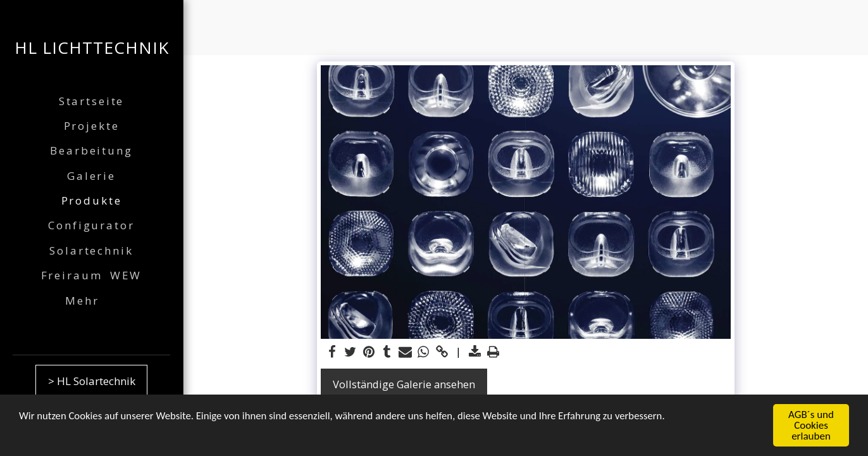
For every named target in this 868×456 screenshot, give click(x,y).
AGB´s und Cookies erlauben (811, 426)
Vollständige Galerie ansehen (404, 384)
